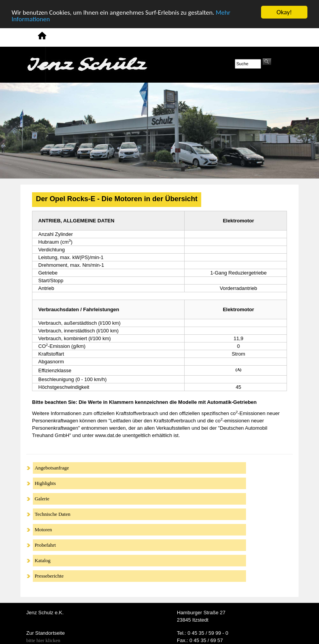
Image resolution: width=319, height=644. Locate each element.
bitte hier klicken (43, 640)
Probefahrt (45, 545)
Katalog (43, 560)
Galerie (42, 499)
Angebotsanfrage (52, 468)
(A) (238, 369)
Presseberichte (49, 576)
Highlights (45, 483)
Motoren (43, 530)
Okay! (284, 12)
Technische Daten (53, 514)
